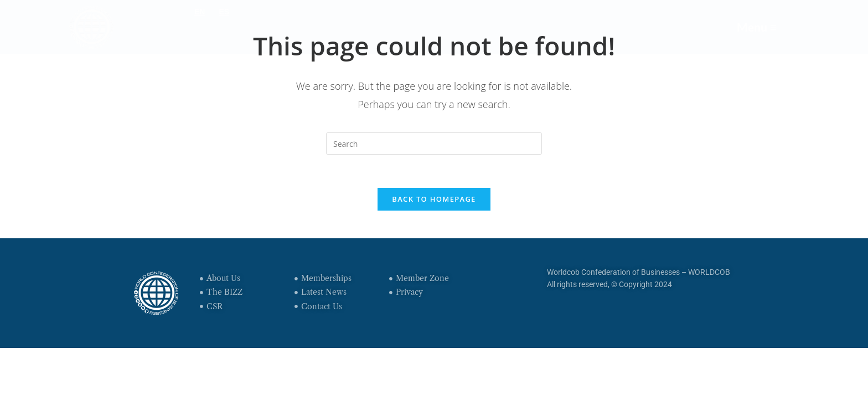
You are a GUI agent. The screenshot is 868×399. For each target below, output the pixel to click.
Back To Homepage (434, 199)
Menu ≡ (756, 27)
